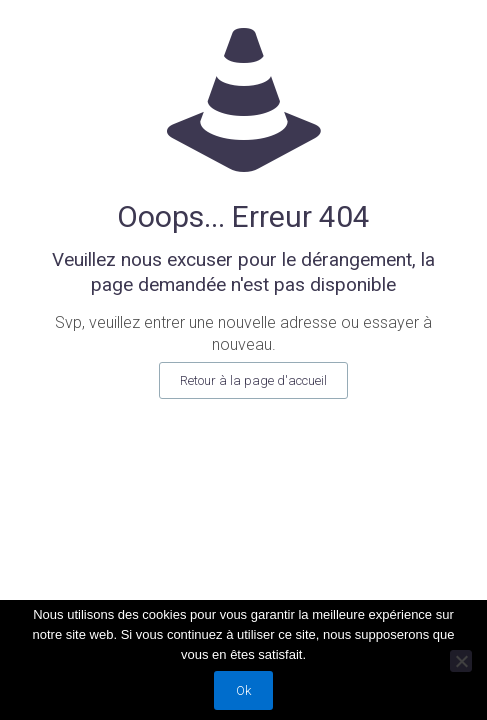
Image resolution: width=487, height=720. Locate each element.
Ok (243, 690)
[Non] (461, 661)
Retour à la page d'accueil (253, 380)
